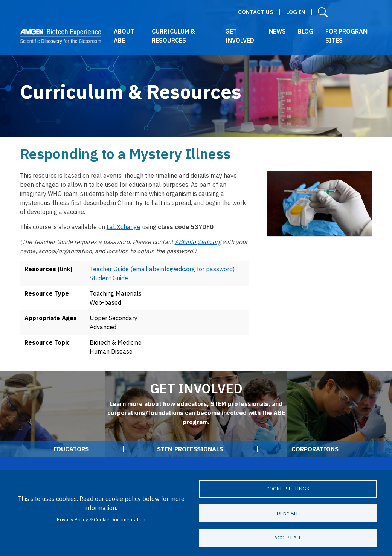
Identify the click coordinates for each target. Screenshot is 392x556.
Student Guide (109, 278)
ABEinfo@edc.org (198, 242)
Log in (296, 12)
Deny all (288, 513)
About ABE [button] (124, 36)
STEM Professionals (190, 449)
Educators (71, 449)
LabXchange (124, 227)
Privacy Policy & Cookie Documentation (101, 519)
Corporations (315, 449)
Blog (306, 31)
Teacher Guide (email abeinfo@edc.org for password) (162, 269)
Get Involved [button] (240, 36)
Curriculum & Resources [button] (173, 36)
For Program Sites (346, 36)
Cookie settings (288, 489)
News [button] (277, 31)
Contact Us (256, 12)
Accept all (288, 538)
